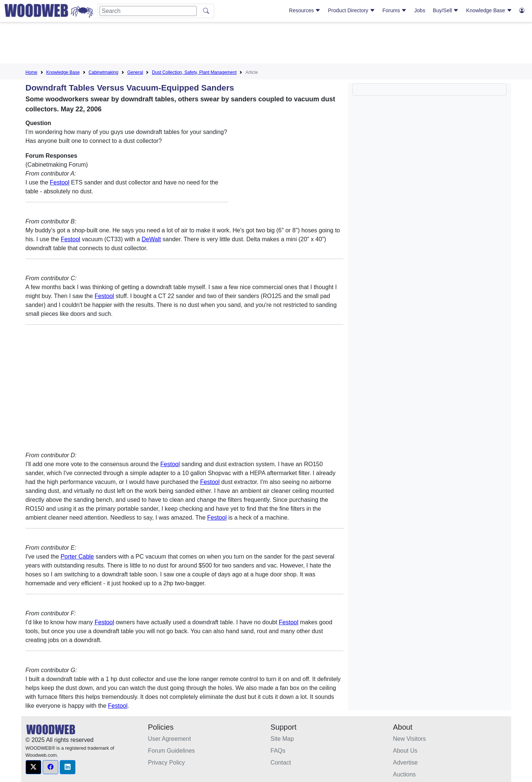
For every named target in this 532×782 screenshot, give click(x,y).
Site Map (282, 739)
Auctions (404, 774)
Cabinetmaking (104, 72)
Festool (59, 182)
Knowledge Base (489, 10)
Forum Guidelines (172, 751)
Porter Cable (77, 557)
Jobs (420, 10)
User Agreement (170, 739)
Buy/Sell (446, 10)
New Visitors (410, 739)
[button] (33, 767)
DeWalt (151, 239)
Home (32, 72)
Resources (305, 10)
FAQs (278, 751)
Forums (394, 10)
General (135, 72)
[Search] (148, 11)
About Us (405, 751)
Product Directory (352, 10)
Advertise (406, 763)
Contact (281, 763)
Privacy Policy (167, 763)
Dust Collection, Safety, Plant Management (194, 72)
